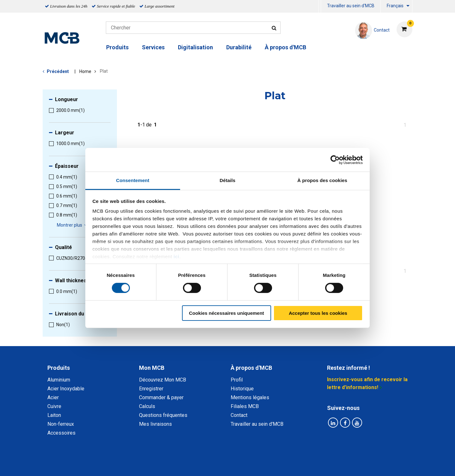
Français (395, 6)
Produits (117, 47)
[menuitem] (320, 6)
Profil (237, 380)
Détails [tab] (227, 180)
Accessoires (61, 433)
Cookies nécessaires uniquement (227, 313)
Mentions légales (250, 397)
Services (153, 47)
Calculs (147, 406)
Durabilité (239, 47)
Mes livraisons (155, 424)
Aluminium (59, 380)
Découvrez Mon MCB (163, 380)
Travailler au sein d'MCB (351, 6)
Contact (239, 415)
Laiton (54, 415)
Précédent (58, 71)
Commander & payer (161, 397)
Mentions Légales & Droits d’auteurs (328, 464)
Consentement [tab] (133, 180)
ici (176, 256)
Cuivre (54, 406)
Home (85, 71)
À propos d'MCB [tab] (251, 368)
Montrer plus (73, 225)
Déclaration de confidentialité (146, 464)
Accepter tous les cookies (318, 313)
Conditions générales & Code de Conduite (233, 464)
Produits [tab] (59, 368)
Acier (53, 397)
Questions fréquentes (163, 415)
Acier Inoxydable (66, 389)
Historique (242, 389)
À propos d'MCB (285, 47)
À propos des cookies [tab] (322, 180)
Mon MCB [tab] (152, 368)
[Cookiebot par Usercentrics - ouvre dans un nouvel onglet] (335, 160)
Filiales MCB (245, 406)
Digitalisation (195, 47)
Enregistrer (151, 389)
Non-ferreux (61, 424)
